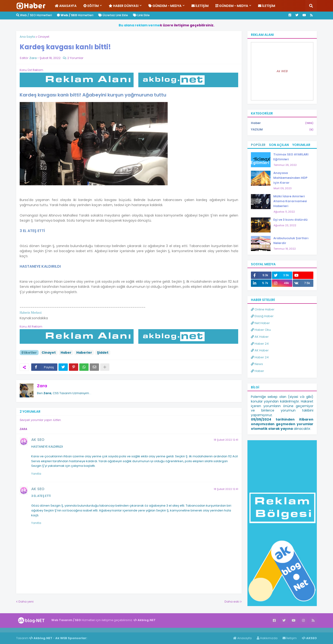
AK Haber (260, 337)
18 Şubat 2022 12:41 (226, 440)
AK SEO (38, 440)
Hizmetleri (75, 15)
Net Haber (260, 323)
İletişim (290, 638)
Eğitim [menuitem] (91, 6)
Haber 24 (260, 344)
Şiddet (103, 353)
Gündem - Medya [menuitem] (165, 6)
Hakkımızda (267, 638)
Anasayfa (242, 638)
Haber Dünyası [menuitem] (124, 6)
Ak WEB (282, 71)
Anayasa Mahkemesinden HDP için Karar (290, 178)
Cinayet (43, 37)
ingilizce (48, 630)
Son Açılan (279, 145)
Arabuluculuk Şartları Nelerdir (291, 241)
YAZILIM (282, 130)
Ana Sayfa (27, 37)
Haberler (84, 353)
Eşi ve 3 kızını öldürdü (290, 220)
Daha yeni (26, 602)
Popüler (258, 145)
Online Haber (263, 309)
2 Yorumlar (75, 58)
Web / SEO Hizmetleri (34, 15)
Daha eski (232, 602)
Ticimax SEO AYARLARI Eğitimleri (291, 157)
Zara (42, 386)
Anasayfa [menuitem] (66, 6)
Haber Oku (261, 330)
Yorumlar (301, 145)
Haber (66, 353)
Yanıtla (36, 474)
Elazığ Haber (262, 316)
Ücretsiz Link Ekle (113, 15)
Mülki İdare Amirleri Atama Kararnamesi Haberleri (290, 201)
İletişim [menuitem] (200, 6)
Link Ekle (141, 15)
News (257, 364)
